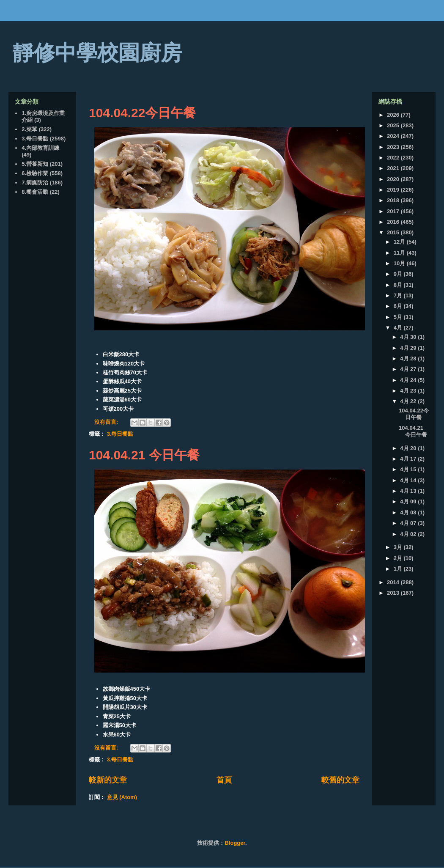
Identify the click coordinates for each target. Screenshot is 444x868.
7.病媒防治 (35, 183)
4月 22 (409, 401)
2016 (394, 222)
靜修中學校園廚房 (97, 53)
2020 (394, 179)
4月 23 (409, 391)
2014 (394, 582)
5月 (399, 317)
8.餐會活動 (35, 192)
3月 (399, 547)
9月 (399, 274)
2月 (399, 558)
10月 (400, 263)
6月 (399, 306)
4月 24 (409, 380)
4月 (399, 328)
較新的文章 (108, 780)
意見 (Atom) (122, 797)
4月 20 (409, 448)
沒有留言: (107, 422)
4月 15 (409, 469)
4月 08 (409, 512)
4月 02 (409, 534)
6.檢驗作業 (35, 173)
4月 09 (409, 501)
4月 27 (409, 369)
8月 (399, 285)
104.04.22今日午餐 (142, 113)
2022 (394, 158)
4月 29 (409, 348)
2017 (394, 211)
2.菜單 (29, 129)
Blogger (235, 843)
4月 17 (409, 459)
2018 (394, 200)
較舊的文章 (340, 780)
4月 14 (409, 480)
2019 (394, 190)
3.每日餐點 (120, 434)
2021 (394, 168)
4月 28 (409, 358)
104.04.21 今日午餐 (144, 455)
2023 (394, 147)
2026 (394, 115)
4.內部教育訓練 (40, 148)
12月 (400, 242)
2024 (394, 136)
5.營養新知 (35, 164)
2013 (394, 593)
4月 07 (409, 523)
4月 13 (409, 491)
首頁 (224, 780)
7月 (399, 295)
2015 (394, 232)
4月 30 (409, 337)
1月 (399, 569)
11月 (400, 253)
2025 (394, 125)
